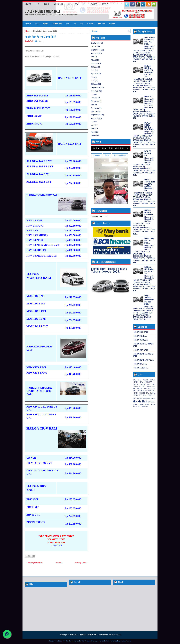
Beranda (28, 4)
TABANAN (144, 407)
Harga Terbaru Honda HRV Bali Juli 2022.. (149, 300)
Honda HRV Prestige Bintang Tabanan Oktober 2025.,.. (109, 270)
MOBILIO (46, 4)
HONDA (153, 398)
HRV (84, 4)
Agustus (95, 53)
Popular (97, 155)
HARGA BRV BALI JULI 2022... (149, 241)
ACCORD (112, 24)
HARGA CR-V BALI (140, 350)
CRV (76, 4)
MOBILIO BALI (138, 404)
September (96, 43)
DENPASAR (148, 382)
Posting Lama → (82, 563)
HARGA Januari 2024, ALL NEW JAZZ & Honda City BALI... (150, 185)
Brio (139, 380)
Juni (93, 70)
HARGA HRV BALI (140, 364)
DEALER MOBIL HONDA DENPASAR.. (149, 126)
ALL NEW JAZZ (58, 4)
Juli (93, 77)
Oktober (94, 67)
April (93, 132)
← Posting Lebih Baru (34, 563)
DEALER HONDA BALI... (148, 153)
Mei (93, 57)
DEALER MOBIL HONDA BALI (42, 11)
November (95, 101)
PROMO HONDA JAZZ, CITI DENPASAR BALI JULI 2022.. (149, 71)
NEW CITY (105, 4)
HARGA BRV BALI (140, 336)
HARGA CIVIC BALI (140, 340)
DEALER (145, 380)
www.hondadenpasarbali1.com (120, 641)
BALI (135, 380)
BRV (69, 4)
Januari (94, 46)
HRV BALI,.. (149, 97)
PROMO (147, 404)
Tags (107, 155)
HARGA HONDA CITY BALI (143, 360)
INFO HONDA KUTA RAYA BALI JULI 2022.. (150, 41)
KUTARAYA (152, 402)
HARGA (135, 384)
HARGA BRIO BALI (140, 332)
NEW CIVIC (94, 4)
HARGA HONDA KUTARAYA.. (149, 212)
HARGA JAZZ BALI (141, 368)
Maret (93, 60)
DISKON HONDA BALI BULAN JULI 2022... (150, 270)
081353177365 (115, 635)
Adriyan (59, 641)
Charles (87, 641)
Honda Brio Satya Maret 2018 (40, 37)
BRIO (37, 4)
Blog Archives (120, 155)
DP (154, 382)
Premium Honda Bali (99, 641)
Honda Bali (29, 41)
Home (28, 31)
